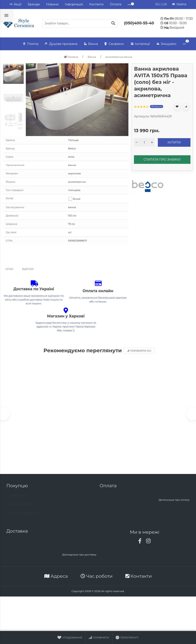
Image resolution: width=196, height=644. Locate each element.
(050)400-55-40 (139, 23)
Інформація (74, 4)
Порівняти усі (139, 351)
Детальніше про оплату (174, 500)
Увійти (179, 4)
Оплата (116, 4)
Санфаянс (114, 44)
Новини (52, 4)
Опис (9, 269)
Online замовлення (23, 515)
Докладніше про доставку (79, 555)
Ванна (91, 44)
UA (165, 4)
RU (158, 4)
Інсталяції (140, 44)
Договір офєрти (21, 507)
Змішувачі (166, 44)
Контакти (97, 4)
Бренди (34, 4)
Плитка (31, 44)
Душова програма (61, 44)
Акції (15, 4)
